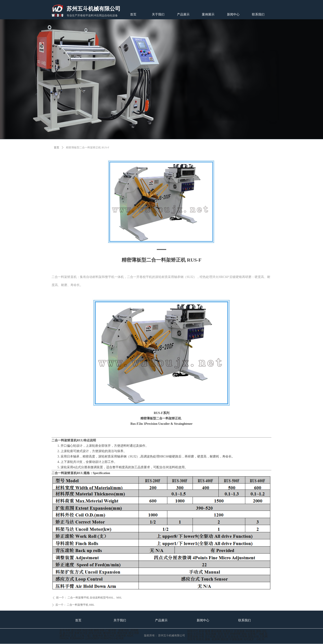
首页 (57, 147)
